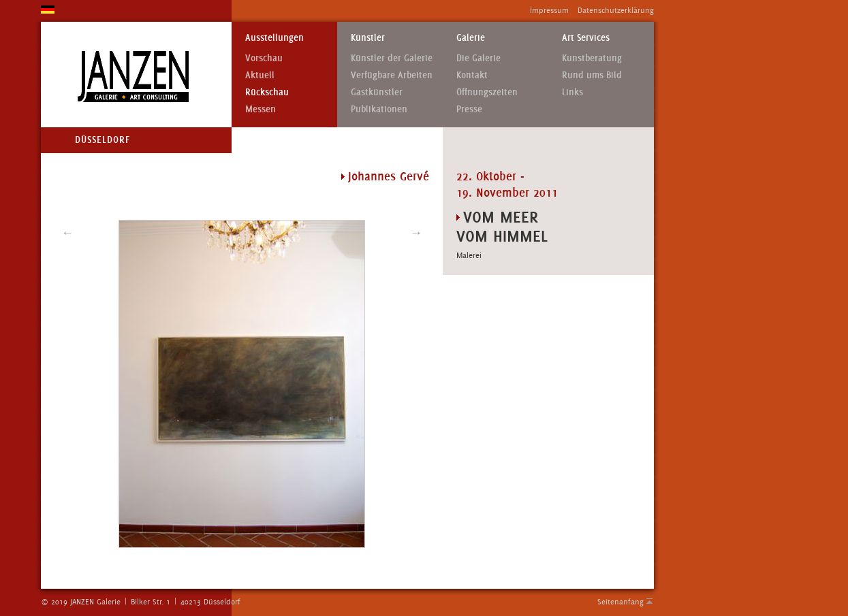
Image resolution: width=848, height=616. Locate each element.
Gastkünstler (377, 92)
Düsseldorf (103, 140)
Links (572, 92)
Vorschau (264, 58)
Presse (469, 109)
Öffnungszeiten (487, 92)
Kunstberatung (592, 58)
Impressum (549, 10)
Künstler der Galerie (392, 58)
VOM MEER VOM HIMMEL (502, 226)
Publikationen (379, 109)
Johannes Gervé (389, 176)
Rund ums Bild (592, 75)
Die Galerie (478, 58)
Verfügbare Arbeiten (392, 75)
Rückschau (267, 92)
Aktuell (260, 75)
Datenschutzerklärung (616, 10)
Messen (261, 109)
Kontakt (472, 75)
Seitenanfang (621, 602)
